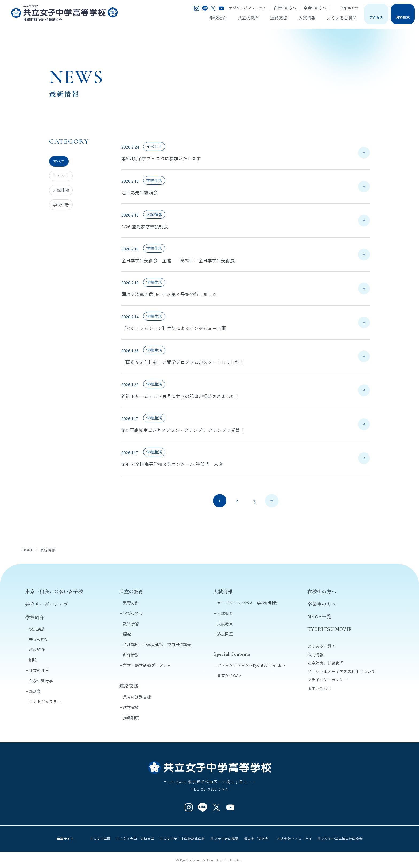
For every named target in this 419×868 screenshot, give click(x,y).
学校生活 (61, 205)
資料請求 (403, 17)
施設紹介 (37, 649)
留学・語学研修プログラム (147, 665)
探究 (127, 634)
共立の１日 (39, 670)
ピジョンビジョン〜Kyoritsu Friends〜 (251, 665)
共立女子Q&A (229, 675)
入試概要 (225, 613)
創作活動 (131, 655)
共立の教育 (249, 18)
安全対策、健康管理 (325, 663)
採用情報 (315, 655)
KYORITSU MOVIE (329, 629)
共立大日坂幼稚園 (224, 839)
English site (346, 8)
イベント (61, 176)
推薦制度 (131, 718)
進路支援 (279, 18)
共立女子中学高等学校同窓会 (340, 839)
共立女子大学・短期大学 (135, 839)
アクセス (376, 17)
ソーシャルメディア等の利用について (341, 671)
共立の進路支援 (137, 697)
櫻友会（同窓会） (258, 839)
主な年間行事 (41, 681)
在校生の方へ (285, 8)
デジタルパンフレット (247, 8)
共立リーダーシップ (47, 604)
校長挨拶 (37, 629)
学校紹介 (218, 18)
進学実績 (131, 707)
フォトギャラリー (45, 702)
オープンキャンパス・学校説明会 (247, 603)
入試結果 (225, 624)
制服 (33, 660)
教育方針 (131, 603)
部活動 (35, 691)
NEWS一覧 (319, 616)
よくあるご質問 (342, 18)
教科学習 (131, 624)
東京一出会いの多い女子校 (54, 591)
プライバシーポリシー (327, 680)
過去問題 (225, 634)
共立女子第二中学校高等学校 (182, 839)
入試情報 (307, 18)
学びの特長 (133, 613)
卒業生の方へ (315, 8)
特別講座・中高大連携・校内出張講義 (157, 644)
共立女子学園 (100, 839)
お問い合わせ (319, 688)
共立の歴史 (39, 639)
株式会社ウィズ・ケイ (294, 839)
